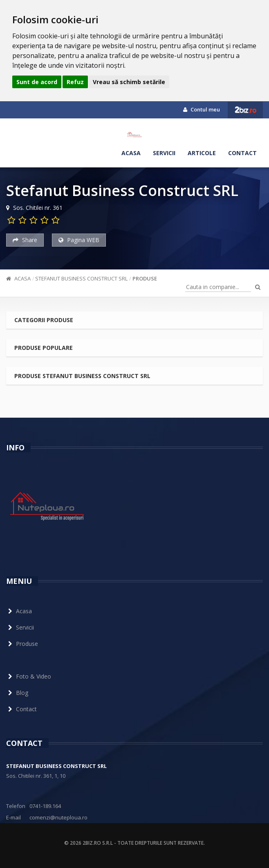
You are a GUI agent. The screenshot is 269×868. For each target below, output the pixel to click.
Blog (17, 693)
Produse (145, 278)
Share (25, 240)
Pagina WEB (79, 240)
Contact (242, 153)
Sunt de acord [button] (37, 82)
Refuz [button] (75, 82)
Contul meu (202, 109)
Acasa (131, 153)
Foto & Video (29, 676)
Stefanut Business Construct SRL (81, 278)
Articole (202, 153)
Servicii (164, 153)
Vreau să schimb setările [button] (129, 82)
